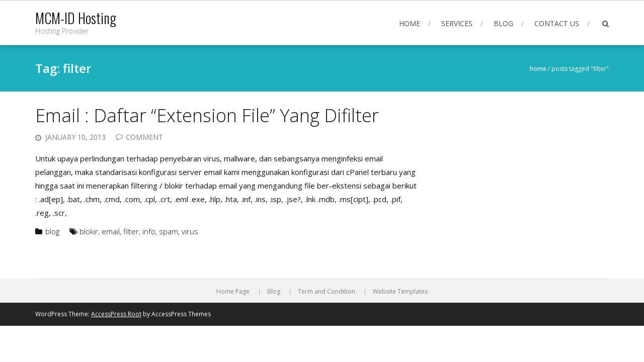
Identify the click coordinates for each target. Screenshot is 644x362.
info (149, 231)
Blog (503, 23)
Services (457, 23)
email (111, 231)
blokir (89, 231)
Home (410, 23)
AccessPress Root (116, 314)
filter (131, 231)
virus (190, 231)
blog (52, 231)
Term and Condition (327, 292)
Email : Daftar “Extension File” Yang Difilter (207, 115)
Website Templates (400, 292)
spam (169, 231)
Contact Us (557, 23)
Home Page (233, 292)
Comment (144, 137)
